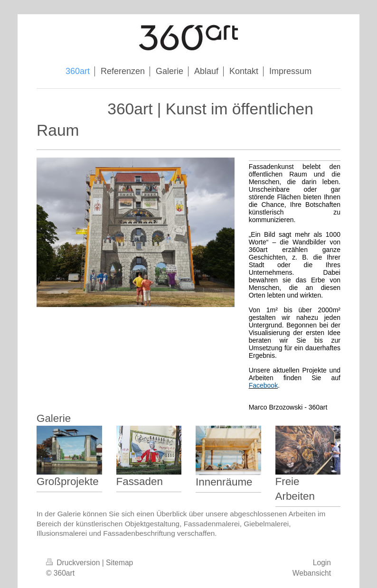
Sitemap (119, 563)
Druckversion (74, 563)
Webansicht (312, 573)
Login (322, 563)
